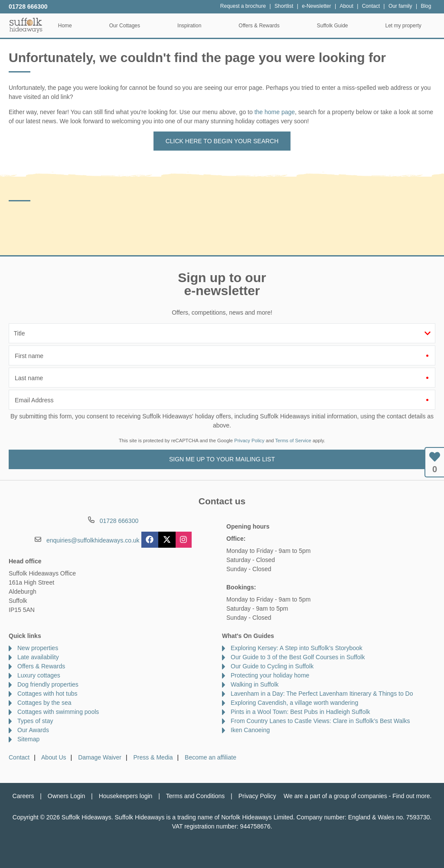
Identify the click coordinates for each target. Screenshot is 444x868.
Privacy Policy (249, 441)
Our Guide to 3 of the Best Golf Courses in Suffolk (298, 657)
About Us (54, 757)
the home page (275, 112)
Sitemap (28, 739)
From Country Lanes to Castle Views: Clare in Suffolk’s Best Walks (320, 721)
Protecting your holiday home (270, 675)
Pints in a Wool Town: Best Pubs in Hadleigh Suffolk (300, 712)
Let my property (407, 26)
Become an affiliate (211, 757)
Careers (23, 796)
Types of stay (35, 721)
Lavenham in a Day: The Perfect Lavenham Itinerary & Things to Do (322, 694)
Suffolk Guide (336, 26)
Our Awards (33, 730)
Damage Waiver (100, 757)
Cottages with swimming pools (58, 712)
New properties (38, 648)
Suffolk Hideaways (26, 25)
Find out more (411, 796)
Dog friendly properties (48, 684)
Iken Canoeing (250, 730)
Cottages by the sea (44, 703)
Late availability (38, 657)
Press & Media (153, 757)
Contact (19, 757)
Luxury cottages (39, 675)
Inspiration (193, 26)
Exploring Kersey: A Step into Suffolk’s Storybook (297, 648)
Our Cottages (129, 26)
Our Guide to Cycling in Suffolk (272, 666)
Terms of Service (293, 441)
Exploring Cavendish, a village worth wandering (294, 703)
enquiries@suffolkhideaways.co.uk (93, 540)
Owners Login (66, 796)
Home (69, 26)
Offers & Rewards (263, 26)
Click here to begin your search (222, 141)
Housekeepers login (126, 796)
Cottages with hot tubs (47, 694)
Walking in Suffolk (255, 684)
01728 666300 (28, 7)
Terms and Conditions (195, 796)
